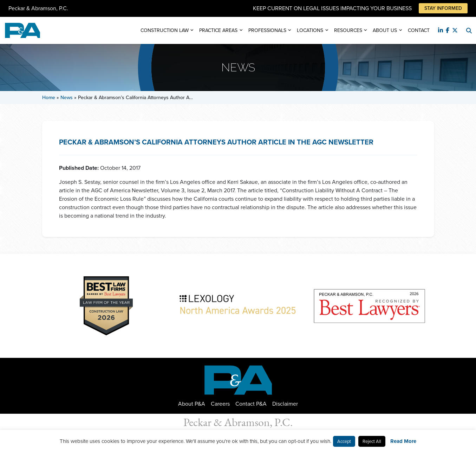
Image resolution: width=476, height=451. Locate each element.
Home (49, 98)
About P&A (192, 404)
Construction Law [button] (165, 30)
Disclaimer (285, 404)
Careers (220, 404)
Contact (419, 30)
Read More (403, 441)
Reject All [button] (372, 441)
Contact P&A (251, 404)
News (67, 98)
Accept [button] (344, 441)
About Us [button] (385, 30)
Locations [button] (310, 30)
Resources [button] (348, 30)
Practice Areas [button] (218, 30)
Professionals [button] (267, 30)
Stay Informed (443, 8)
